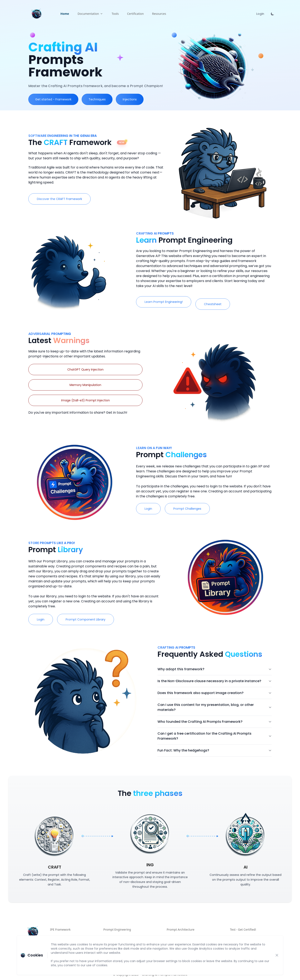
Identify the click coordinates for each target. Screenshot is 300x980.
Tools (115, 14)
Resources (159, 14)
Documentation (90, 14)
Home (65, 14)
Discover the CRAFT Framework (59, 199)
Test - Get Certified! (243, 929)
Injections (130, 99)
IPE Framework (60, 929)
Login (260, 14)
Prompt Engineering (117, 929)
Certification (135, 14)
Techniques (97, 99)
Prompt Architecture (181, 929)
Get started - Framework (53, 99)
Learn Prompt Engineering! (180, 302)
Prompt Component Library (102, 619)
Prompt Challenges (204, 509)
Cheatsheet (229, 304)
